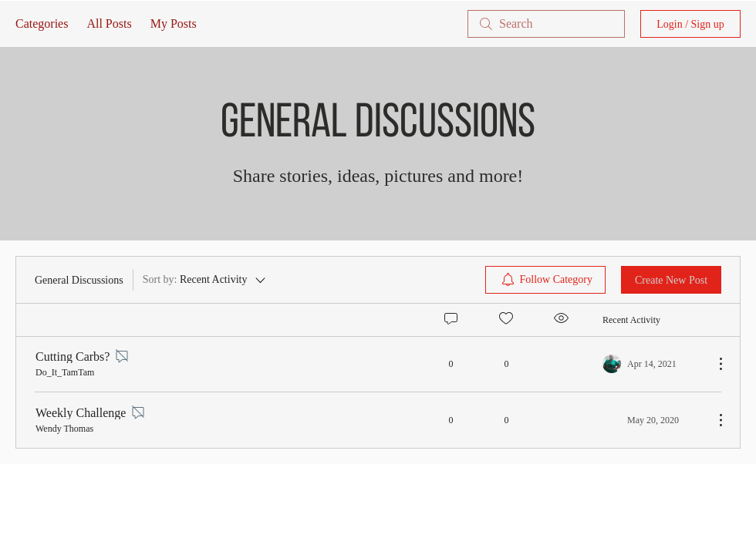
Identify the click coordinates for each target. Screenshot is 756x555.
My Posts (174, 24)
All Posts (109, 24)
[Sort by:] (206, 280)
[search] (546, 24)
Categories (42, 24)
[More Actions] (713, 364)
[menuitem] (546, 280)
